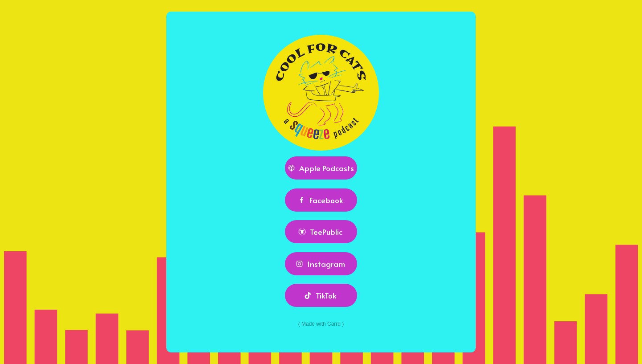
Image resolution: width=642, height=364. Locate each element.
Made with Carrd (321, 324)
